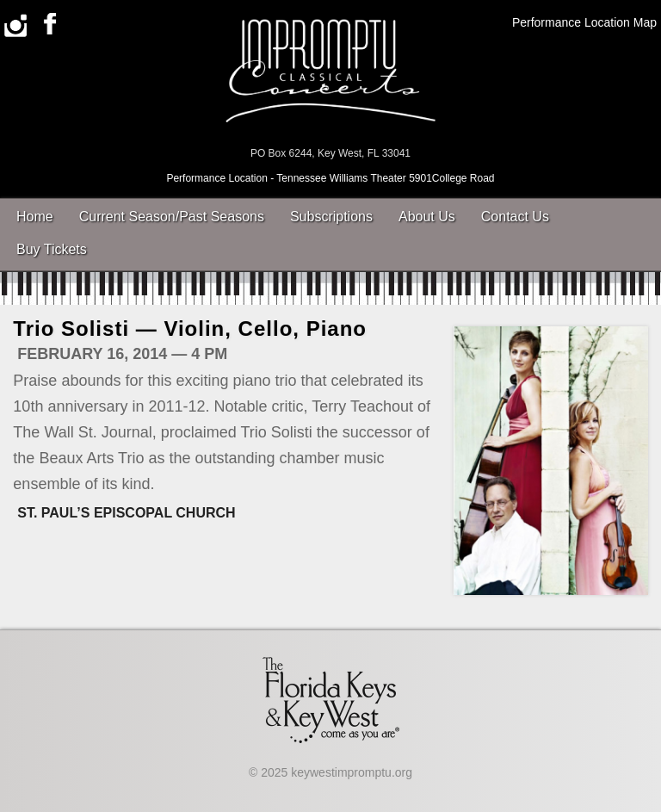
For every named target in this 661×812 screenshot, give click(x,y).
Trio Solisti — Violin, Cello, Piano (190, 329)
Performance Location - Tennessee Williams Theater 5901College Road (330, 178)
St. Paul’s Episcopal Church (126, 513)
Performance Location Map (584, 22)
